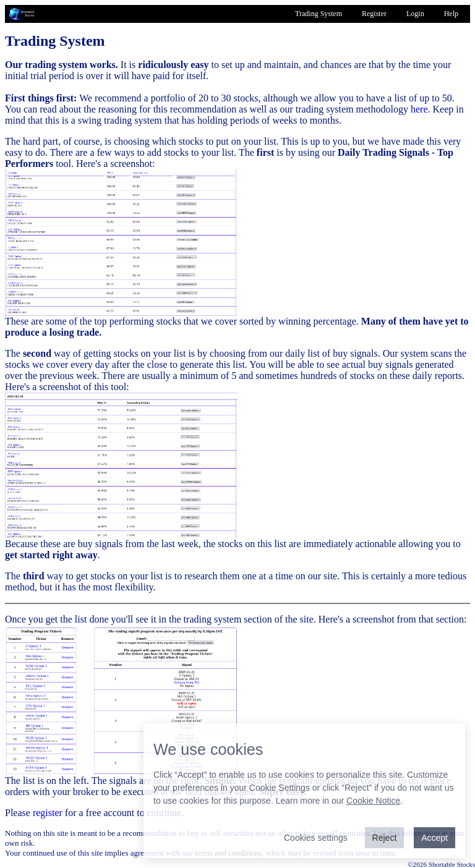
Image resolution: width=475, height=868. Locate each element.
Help (451, 14)
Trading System (319, 14)
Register (374, 14)
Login (415, 14)
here (419, 109)
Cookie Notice (373, 801)
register (48, 813)
